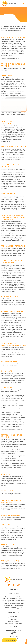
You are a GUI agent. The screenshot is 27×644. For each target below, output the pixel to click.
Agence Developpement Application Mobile (13, 598)
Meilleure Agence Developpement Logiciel (13, 600)
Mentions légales (14, 620)
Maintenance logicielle (14, 609)
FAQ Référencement (14, 618)
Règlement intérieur (13, 621)
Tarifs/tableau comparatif (13, 602)
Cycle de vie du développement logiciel (13, 604)
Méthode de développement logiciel (14, 605)
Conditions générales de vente (14, 623)
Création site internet (13, 593)
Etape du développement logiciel (13, 607)
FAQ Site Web (14, 616)
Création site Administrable (14, 595)
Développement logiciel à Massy (13, 597)
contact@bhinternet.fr (14, 634)
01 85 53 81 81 (9, 640)
